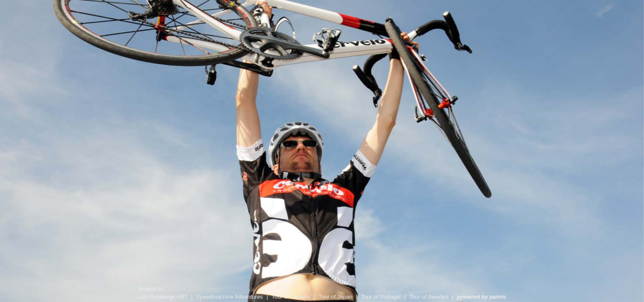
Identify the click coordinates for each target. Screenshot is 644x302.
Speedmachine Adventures (230, 297)
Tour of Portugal (382, 297)
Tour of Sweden (429, 297)
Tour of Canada (291, 297)
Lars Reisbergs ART (163, 297)
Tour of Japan (336, 297)
